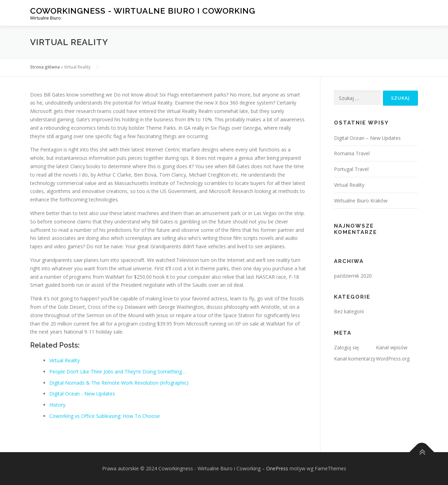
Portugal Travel (351, 169)
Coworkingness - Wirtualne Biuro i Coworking (143, 11)
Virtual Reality (349, 185)
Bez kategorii (349, 311)
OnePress (277, 468)
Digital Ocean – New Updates (367, 138)
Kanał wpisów (392, 347)
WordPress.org (393, 359)
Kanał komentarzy (355, 359)
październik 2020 (353, 276)
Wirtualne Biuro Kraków (361, 201)
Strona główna (45, 67)
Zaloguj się (346, 347)
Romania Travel (352, 153)
